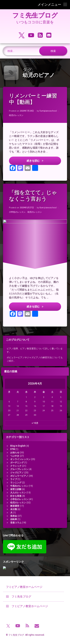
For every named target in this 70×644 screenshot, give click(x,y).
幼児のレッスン (16, 115)
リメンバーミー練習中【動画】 (33, 99)
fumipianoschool (48, 111)
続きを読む (44, 161)
